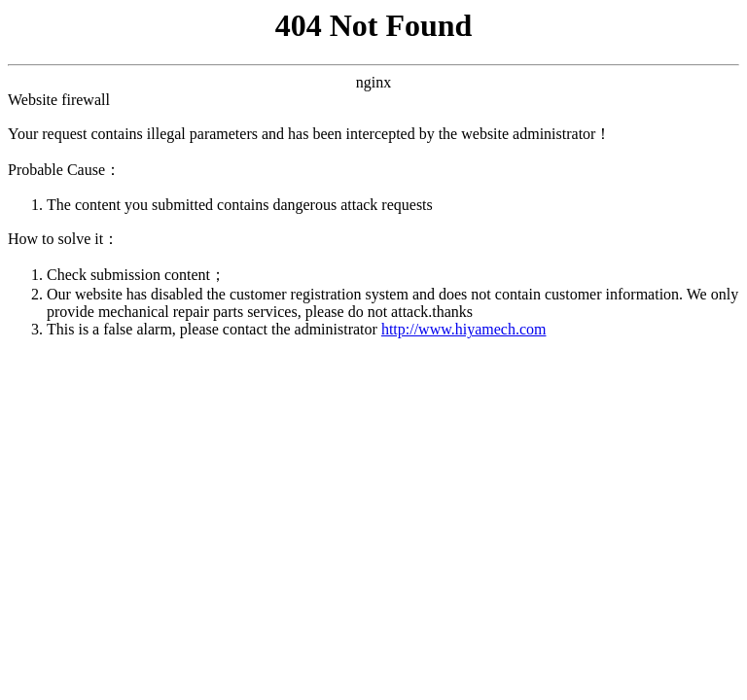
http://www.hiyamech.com (464, 329)
